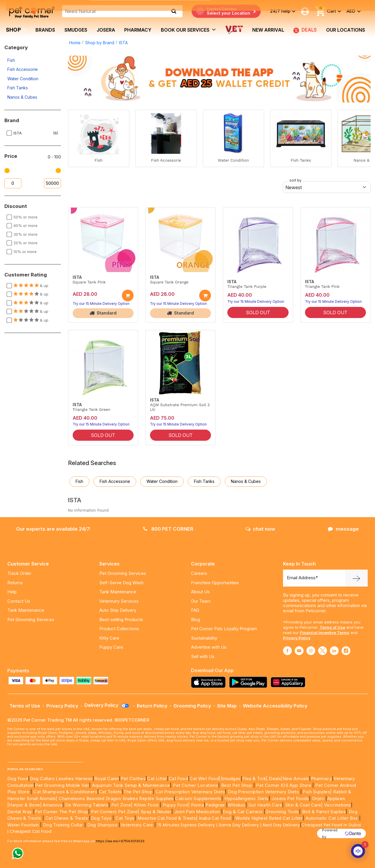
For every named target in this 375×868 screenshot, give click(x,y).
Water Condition (23, 79)
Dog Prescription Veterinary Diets (264, 792)
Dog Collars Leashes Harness (61, 779)
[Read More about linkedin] (334, 651)
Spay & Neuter (156, 812)
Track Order (19, 573)
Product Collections (119, 629)
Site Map (227, 706)
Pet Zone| (122, 805)
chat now (260, 529)
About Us (200, 592)
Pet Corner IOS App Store (284, 785)
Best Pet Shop (237, 785)
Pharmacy (138, 30)
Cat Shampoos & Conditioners (65, 792)
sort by (295, 180)
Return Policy (152, 706)
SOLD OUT (258, 312)
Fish (11, 60)
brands (45, 30)
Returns (15, 583)
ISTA (123, 43)
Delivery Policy (107, 705)
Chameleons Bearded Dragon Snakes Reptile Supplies (116, 798)
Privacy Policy (297, 638)
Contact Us (19, 601)
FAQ (195, 610)
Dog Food (18, 779)
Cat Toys (125, 818)
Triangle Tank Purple (247, 286)
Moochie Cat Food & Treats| (167, 818)
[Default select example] (327, 187)
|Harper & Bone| (24, 805)
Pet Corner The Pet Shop (61, 812)
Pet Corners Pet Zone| (115, 812)
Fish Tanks (18, 88)
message (343, 529)
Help (12, 592)
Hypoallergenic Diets (247, 798)
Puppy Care (111, 647)
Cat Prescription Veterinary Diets (190, 792)
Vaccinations (337, 805)
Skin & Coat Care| (304, 805)
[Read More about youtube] (299, 651)
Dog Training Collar (62, 825)
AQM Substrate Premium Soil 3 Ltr (180, 407)
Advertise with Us (209, 647)
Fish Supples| (317, 792)
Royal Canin (107, 779)
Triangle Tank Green (92, 409)
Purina (197, 805)
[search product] (174, 11)
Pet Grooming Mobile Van (62, 785)
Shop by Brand (100, 43)
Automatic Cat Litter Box (332, 818)
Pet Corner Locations (195, 785)
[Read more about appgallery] (289, 682)
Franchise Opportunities (215, 583)
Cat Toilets (110, 792)
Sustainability (204, 638)
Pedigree (215, 805)
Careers (199, 573)
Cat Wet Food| (205, 779)
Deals (275, 779)
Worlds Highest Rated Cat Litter (268, 818)
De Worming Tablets (87, 805)
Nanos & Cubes (22, 97)
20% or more (25, 243)
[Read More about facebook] (287, 651)
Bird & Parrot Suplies (324, 812)
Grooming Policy (192, 706)
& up (31, 286)
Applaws (336, 798)
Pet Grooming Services (31, 620)
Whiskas (237, 805)
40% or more (25, 225)
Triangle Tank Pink (322, 286)
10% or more (25, 252)
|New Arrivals (295, 779)
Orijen (319, 798)
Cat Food (178, 779)
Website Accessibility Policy (275, 706)
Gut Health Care (265, 805)
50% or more (25, 217)
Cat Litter (157, 779)
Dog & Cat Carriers (243, 812)
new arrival (268, 30)
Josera (106, 30)
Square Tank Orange (169, 282)
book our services (188, 30)
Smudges (76, 30)
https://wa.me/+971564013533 (120, 841)
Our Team (201, 601)
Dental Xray (20, 812)
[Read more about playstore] (250, 682)
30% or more (25, 234)
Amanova (53, 805)
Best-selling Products (121, 620)
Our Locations (346, 30)
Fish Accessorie (23, 69)
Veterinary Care (137, 825)
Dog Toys (101, 818)
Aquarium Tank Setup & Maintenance (131, 785)
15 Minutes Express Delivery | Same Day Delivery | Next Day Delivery (229, 825)
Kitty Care (109, 638)
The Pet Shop (138, 792)
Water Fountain (24, 825)
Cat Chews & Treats (67, 818)
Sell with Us (203, 656)
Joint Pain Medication (197, 812)
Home (75, 43)
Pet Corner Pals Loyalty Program (224, 629)
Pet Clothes (133, 779)
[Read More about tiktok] (346, 651)
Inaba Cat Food (215, 818)
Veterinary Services (119, 601)
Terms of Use (332, 627)
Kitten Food (146, 805)
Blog (196, 620)
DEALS (305, 30)
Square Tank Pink (89, 282)
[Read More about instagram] (311, 651)
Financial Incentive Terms (325, 633)
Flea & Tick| (256, 779)
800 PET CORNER (168, 529)
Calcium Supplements (198, 798)
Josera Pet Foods (290, 798)
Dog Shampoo (102, 825)
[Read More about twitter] (323, 651)
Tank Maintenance (26, 610)
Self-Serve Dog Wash (121, 583)
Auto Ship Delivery (118, 610)
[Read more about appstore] (210, 682)
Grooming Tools (282, 812)
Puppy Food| (175, 805)
